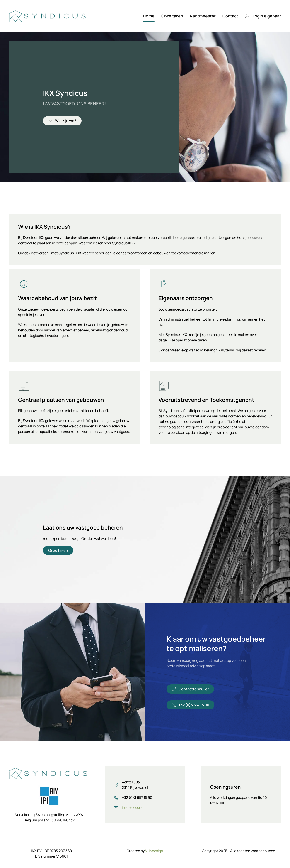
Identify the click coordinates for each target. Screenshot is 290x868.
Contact (230, 16)
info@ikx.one (133, 807)
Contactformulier (190, 689)
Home (149, 16)
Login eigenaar (263, 16)
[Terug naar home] (48, 16)
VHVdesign (154, 851)
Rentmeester (203, 16)
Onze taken (172, 16)
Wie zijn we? (62, 121)
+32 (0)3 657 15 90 (190, 705)
